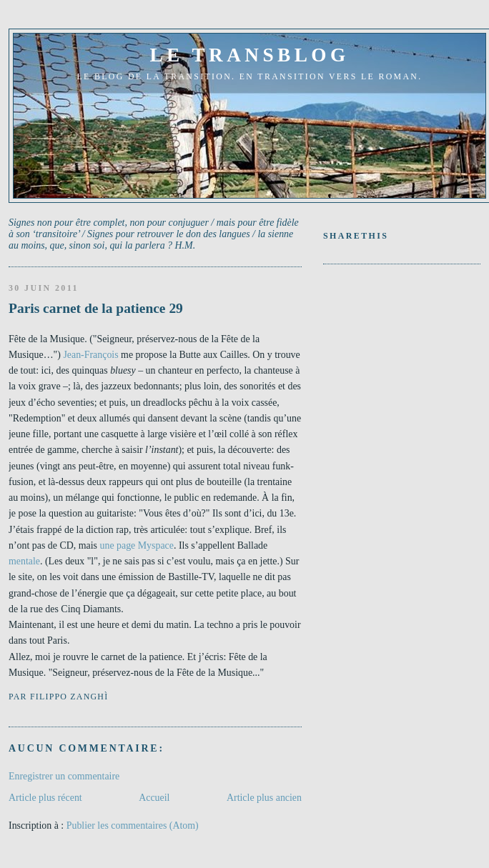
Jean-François (90, 355)
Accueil (154, 798)
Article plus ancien (264, 798)
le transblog (249, 55)
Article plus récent (45, 798)
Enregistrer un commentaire (64, 776)
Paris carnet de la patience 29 (96, 308)
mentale (24, 561)
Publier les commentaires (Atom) (133, 825)
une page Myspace (136, 545)
